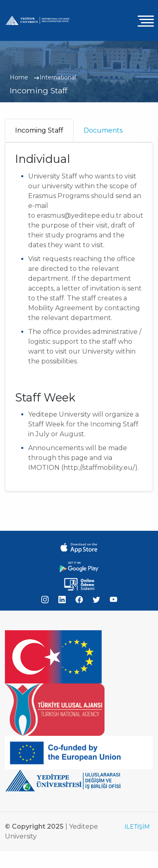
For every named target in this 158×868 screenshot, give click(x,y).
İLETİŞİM (137, 827)
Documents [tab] (103, 130)
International (58, 77)
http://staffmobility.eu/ (99, 468)
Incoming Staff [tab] (39, 130)
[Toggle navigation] (146, 21)
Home (19, 77)
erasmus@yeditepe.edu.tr (79, 215)
